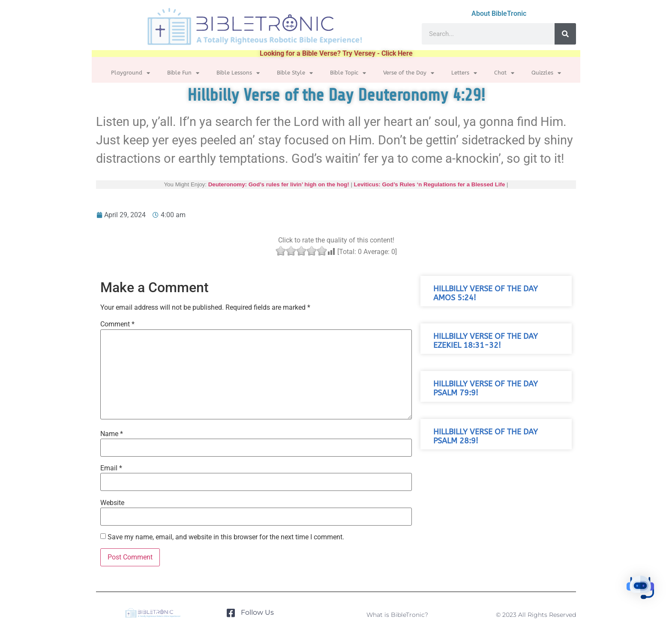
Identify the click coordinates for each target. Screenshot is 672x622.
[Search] (565, 34)
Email (111, 468)
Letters (464, 73)
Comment (117, 324)
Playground (130, 73)
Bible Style (295, 73)
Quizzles (546, 73)
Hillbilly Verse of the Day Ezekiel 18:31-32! (486, 341)
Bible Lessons (238, 73)
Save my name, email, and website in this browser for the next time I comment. (226, 537)
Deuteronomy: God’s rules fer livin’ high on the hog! (279, 184)
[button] (645, 594)
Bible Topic (348, 73)
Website (112, 503)
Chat (504, 73)
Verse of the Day (409, 73)
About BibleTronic (499, 13)
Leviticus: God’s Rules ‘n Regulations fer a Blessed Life (430, 184)
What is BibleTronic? (397, 615)
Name (112, 434)
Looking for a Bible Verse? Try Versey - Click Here (336, 53)
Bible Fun (183, 73)
